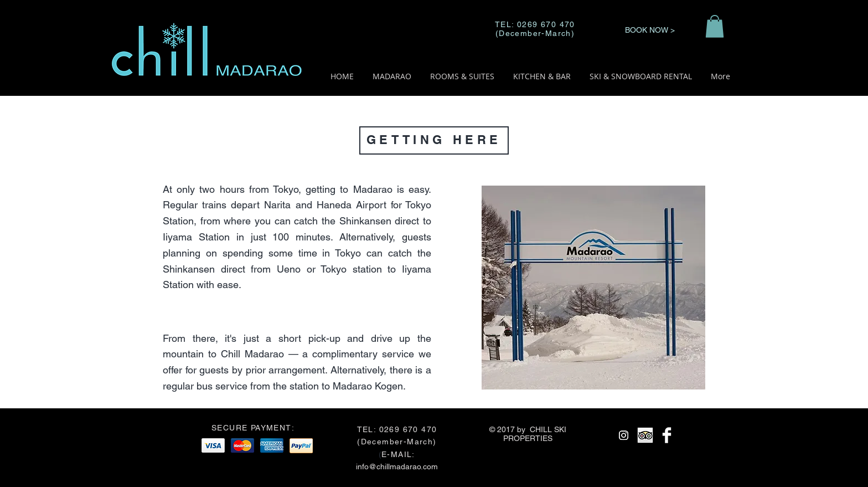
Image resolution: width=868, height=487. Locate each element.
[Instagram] (624, 435)
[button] (715, 26)
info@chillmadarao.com (397, 467)
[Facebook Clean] (667, 435)
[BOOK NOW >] (650, 30)
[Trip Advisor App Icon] (645, 435)
